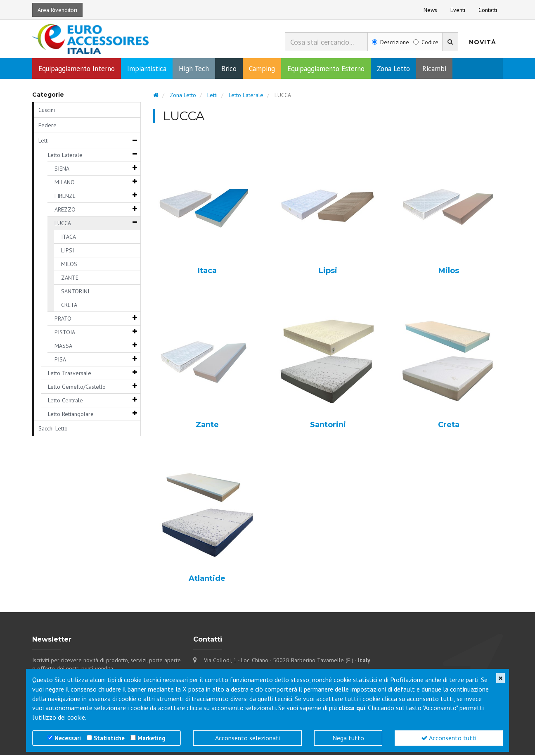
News (430, 10)
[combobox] (326, 42)
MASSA (63, 347)
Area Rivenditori (57, 10)
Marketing (152, 738)
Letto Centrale (65, 401)
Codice (426, 42)
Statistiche (109, 738)
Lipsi (328, 272)
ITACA (69, 238)
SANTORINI (75, 292)
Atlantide (207, 580)
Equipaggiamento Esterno (326, 69)
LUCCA (63, 224)
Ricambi (434, 69)
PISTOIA (65, 333)
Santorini (328, 426)
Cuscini (47, 111)
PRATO (63, 319)
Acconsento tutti (449, 738)
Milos (449, 272)
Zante (207, 426)
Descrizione (391, 42)
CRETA (69, 306)
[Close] (501, 678)
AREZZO (65, 210)
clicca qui (352, 708)
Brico (229, 69)
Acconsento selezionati (247, 738)
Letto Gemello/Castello (77, 388)
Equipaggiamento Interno (77, 69)
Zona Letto (393, 69)
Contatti (488, 10)
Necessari (68, 738)
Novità (483, 42)
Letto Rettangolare (71, 415)
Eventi (458, 10)
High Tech (194, 69)
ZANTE (70, 278)
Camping (262, 69)
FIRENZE (65, 197)
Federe (47, 126)
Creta (449, 426)
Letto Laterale (65, 156)
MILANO (65, 183)
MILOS (69, 265)
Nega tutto (348, 738)
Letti (44, 141)
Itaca (207, 272)
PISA (60, 360)
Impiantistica (147, 69)
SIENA (62, 169)
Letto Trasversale (70, 374)
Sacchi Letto (53, 429)
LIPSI (67, 251)
